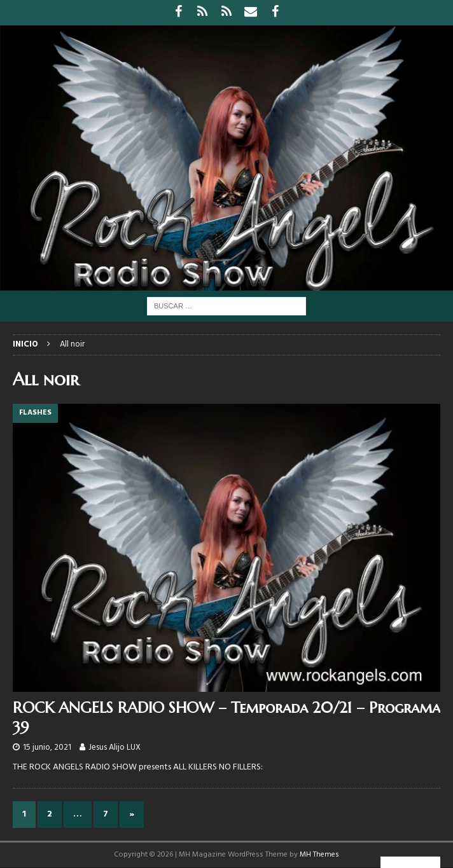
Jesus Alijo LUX (115, 747)
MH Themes (319, 855)
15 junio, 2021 (47, 747)
